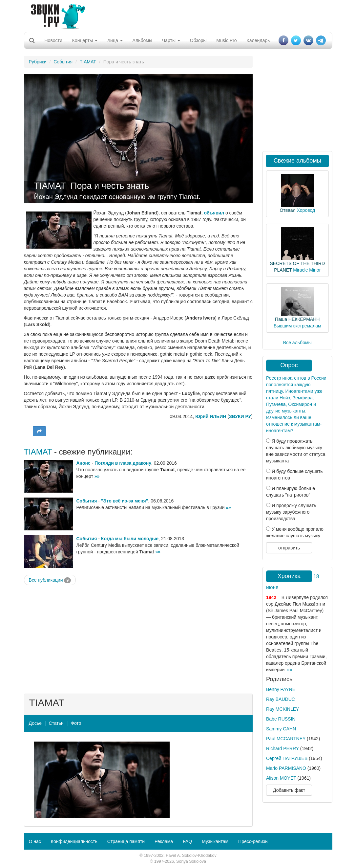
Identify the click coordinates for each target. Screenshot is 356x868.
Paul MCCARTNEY (286, 739)
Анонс (84, 463)
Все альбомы (297, 343)
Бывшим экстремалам (297, 326)
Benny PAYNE (281, 689)
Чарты (171, 40)
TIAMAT (88, 62)
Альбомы (142, 40)
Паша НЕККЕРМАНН (297, 319)
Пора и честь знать (110, 186)
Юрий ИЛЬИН (211, 416)
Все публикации (50, 580)
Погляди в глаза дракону (123, 463)
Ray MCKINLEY (283, 709)
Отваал (287, 210)
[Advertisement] (176, 15)
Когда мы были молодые (130, 539)
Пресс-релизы (253, 841)
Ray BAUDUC (281, 699)
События (63, 62)
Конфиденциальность (74, 841)
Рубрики (38, 62)
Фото (76, 723)
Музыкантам (215, 841)
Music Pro (226, 40)
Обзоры (198, 40)
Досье (35, 723)
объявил (214, 213)
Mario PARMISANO (286, 768)
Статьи (56, 723)
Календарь (258, 40)
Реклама (164, 841)
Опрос (289, 365)
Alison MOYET (281, 778)
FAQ (187, 841)
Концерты (85, 40)
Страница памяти (126, 841)
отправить (289, 548)
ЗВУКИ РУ (240, 416)
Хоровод (306, 210)
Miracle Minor (307, 270)
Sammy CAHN (281, 729)
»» (97, 476)
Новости (53, 40)
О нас (35, 841)
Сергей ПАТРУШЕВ (287, 758)
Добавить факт (289, 790)
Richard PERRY (283, 748)
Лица (115, 40)
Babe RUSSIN (281, 719)
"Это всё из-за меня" (125, 501)
